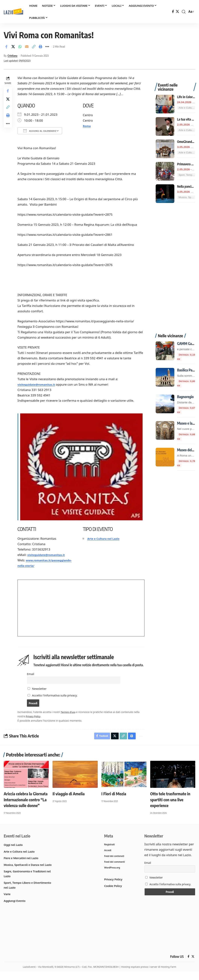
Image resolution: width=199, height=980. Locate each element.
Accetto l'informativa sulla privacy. (56, 701)
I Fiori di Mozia (114, 801)
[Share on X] (13, 47)
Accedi (108, 858)
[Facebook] (173, 12)
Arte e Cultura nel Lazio (106, 538)
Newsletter (38, 694)
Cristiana (12, 56)
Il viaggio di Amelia (69, 801)
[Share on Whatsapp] (20, 47)
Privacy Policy (35, 723)
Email (31, 678)
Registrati (110, 852)
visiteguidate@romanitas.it (40, 384)
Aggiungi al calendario (41, 131)
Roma (88, 126)
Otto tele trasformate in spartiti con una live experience (170, 807)
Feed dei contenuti (115, 864)
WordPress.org (113, 876)
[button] (184, 12)
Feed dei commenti (115, 870)
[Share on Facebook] (6, 47)
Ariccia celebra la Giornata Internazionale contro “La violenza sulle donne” (26, 807)
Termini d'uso (70, 719)
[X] (177, 12)
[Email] (27, 47)
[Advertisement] (175, 263)
